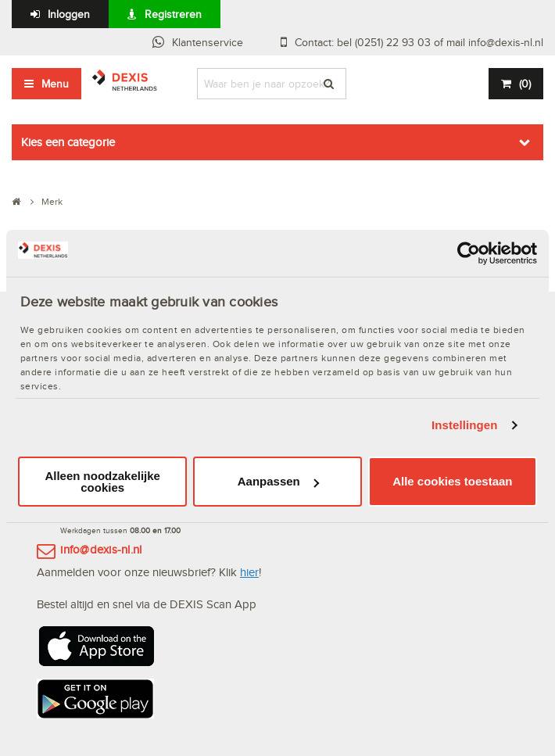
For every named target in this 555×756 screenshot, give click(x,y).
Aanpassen (278, 481)
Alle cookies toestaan (452, 481)
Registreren (173, 14)
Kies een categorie (68, 142)
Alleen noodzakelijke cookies (102, 482)
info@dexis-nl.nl (101, 549)
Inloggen (69, 14)
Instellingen (465, 425)
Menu (55, 84)
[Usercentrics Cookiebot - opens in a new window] (469, 253)
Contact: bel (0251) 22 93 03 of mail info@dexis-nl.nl (419, 42)
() (525, 84)
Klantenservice (208, 42)
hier (249, 572)
